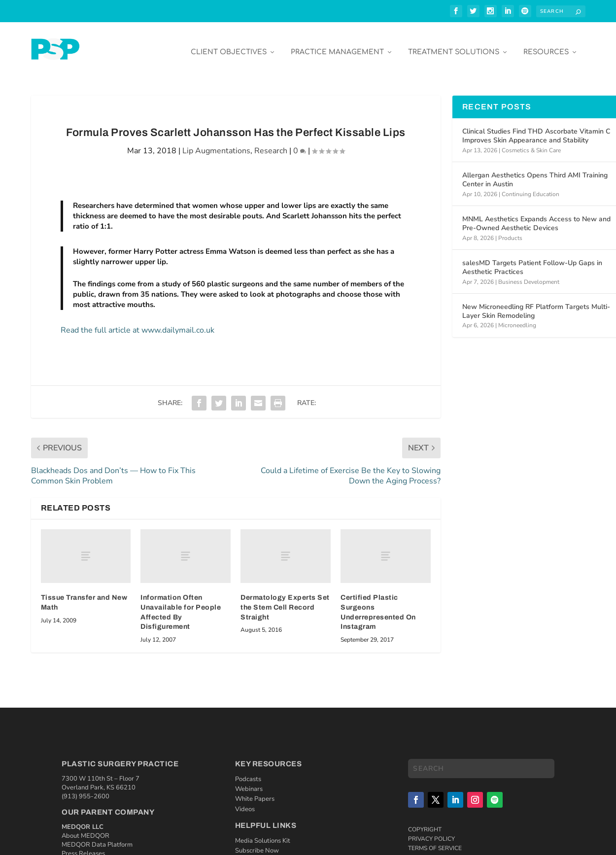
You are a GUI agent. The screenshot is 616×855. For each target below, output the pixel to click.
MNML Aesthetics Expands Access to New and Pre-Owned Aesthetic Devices (536, 217)
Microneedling (517, 318)
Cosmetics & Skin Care (531, 143)
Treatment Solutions (454, 45)
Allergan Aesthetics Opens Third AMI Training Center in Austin (535, 173)
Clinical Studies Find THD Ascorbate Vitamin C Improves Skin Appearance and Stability (536, 129)
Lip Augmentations (216, 144)
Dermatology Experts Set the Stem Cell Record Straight (285, 600)
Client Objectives (229, 45)
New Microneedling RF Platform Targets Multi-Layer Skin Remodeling (536, 304)
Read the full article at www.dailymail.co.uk (137, 323)
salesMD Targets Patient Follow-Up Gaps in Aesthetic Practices (532, 260)
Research (271, 144)
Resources (546, 45)
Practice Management (337, 45)
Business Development (529, 274)
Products (510, 231)
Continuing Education (530, 187)
